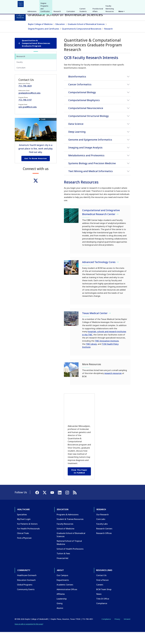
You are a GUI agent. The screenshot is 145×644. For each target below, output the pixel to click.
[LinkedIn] (126, 3)
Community (60, 3)
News (99, 606)
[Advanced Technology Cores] (71, 279)
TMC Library (91, 356)
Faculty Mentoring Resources (110, 27)
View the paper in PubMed (79, 483)
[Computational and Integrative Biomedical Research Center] (71, 227)
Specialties (22, 526)
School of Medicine (65, 540)
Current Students (83, 28)
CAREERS (96, 3)
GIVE (88, 3)
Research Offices (104, 545)
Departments (63, 592)
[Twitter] (36, 192)
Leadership (62, 611)
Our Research (102, 526)
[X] (118, 3)
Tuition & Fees (63, 565)
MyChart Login (24, 531)
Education (35, 3)
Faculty (20, 74)
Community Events (26, 601)
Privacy (117, 631)
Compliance (102, 615)
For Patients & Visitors (27, 536)
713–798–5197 (25, 112)
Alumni (60, 620)
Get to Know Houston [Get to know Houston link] (36, 170)
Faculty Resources (65, 536)
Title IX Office (103, 611)
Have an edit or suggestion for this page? (29, 636)
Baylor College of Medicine (40, 36)
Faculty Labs (102, 536)
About (71, 3)
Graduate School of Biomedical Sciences (86, 36)
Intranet (127, 631)
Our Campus (62, 587)
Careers (100, 597)
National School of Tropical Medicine (69, 554)
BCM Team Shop (104, 601)
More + (122, 30)
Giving (60, 615)
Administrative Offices (67, 601)
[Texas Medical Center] (71, 330)
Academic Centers (65, 597)
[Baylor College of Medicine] (20, 15)
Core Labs (101, 531)
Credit (43, 131)
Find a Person (102, 592)
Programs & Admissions (68, 526)
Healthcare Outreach (27, 587)
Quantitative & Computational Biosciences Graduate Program (34, 55)
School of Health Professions (70, 561)
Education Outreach (26, 592)
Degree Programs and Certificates (45, 25)
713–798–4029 (25, 98)
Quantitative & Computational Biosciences (82, 41)
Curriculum (71, 30)
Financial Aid (62, 570)
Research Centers (104, 540)
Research (47, 3)
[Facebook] (113, 3)
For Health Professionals (28, 540)
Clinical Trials (23, 545)
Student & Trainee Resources (70, 531)
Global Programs (25, 597)
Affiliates (61, 606)
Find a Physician (24, 550)
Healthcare (21, 3)
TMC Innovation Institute (107, 353)
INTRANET (105, 3)
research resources (113, 385)
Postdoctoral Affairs (98, 28)
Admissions (32, 30)
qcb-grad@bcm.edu (28, 119)
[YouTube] (122, 3)
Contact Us (101, 587)
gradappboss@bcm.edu (29, 105)
